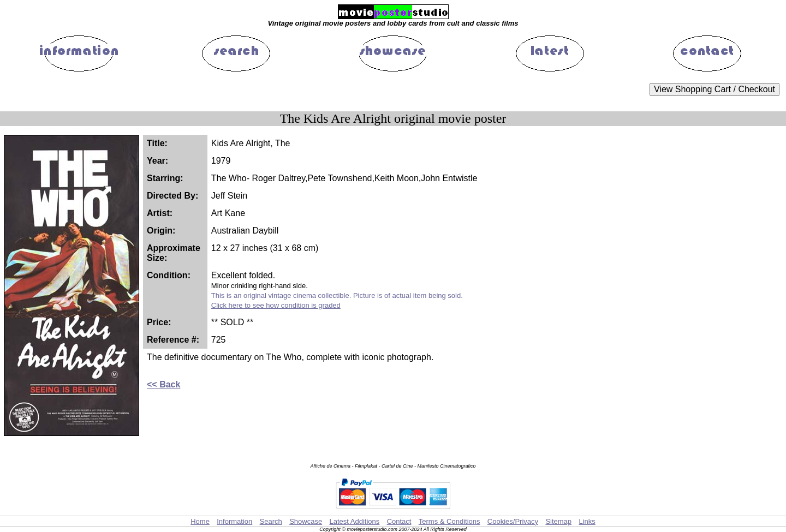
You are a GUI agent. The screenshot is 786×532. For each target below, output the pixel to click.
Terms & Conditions (449, 521)
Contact (399, 521)
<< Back (163, 384)
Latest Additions (354, 521)
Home (200, 521)
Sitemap (558, 521)
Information (234, 521)
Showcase (306, 521)
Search (271, 521)
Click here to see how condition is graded (276, 305)
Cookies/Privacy (513, 521)
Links (587, 521)
